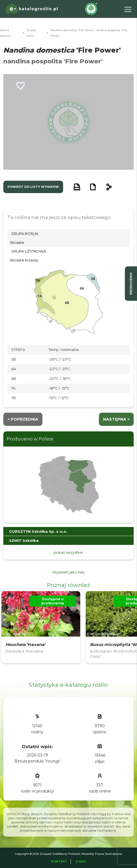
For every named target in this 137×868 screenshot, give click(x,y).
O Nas (81, 862)
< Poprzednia (23, 419)
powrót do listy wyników (33, 187)
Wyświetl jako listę (68, 572)
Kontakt (59, 862)
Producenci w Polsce (30, 439)
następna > (116, 419)
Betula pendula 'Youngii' (37, 761)
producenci (131, 284)
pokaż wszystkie (68, 552)
